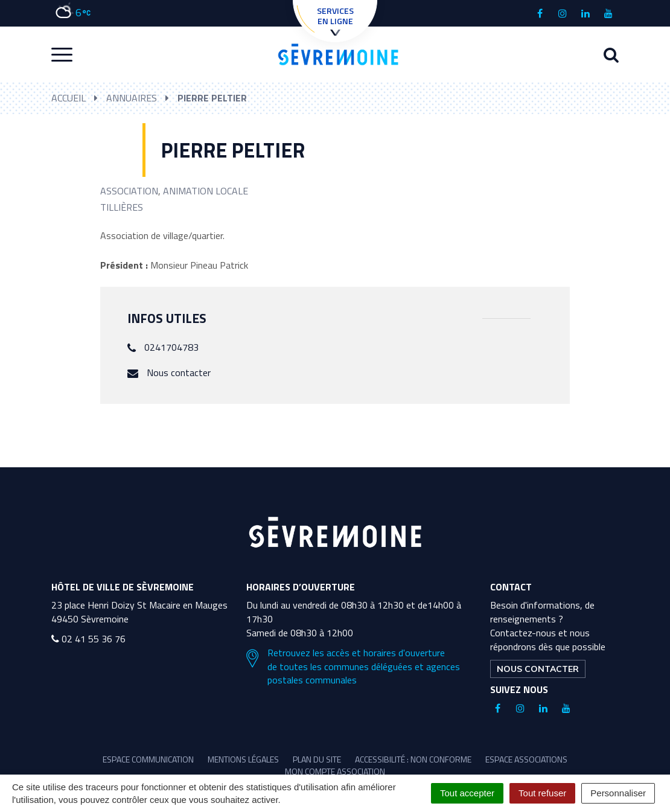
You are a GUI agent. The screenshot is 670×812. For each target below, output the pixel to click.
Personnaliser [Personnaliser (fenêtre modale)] (618, 793)
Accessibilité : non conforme (413, 759)
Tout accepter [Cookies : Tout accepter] (467, 793)
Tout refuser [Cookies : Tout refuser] (542, 793)
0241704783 (171, 347)
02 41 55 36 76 (88, 639)
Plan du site (317, 759)
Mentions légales (243, 759)
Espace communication (148, 759)
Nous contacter (179, 372)
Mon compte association (335, 771)
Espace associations (526, 759)
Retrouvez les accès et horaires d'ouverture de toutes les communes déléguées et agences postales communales (353, 667)
